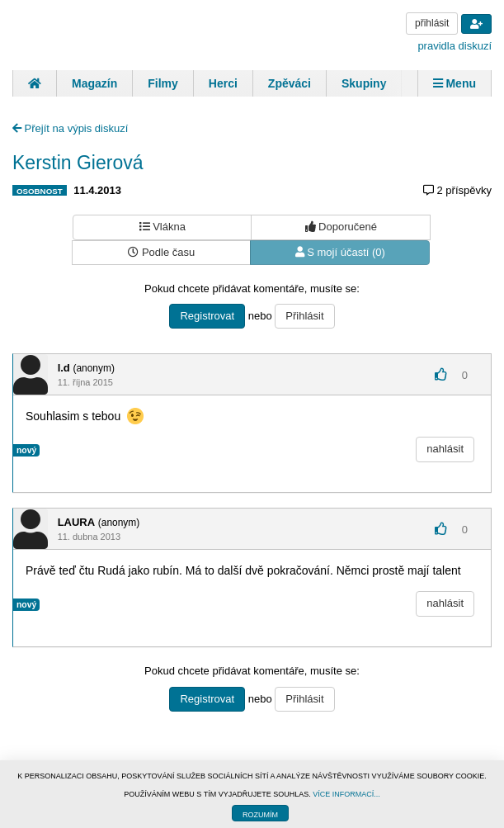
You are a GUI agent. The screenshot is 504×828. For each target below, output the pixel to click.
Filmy (163, 83)
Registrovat (207, 316)
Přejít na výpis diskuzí (70, 128)
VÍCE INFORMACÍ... (346, 794)
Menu (455, 83)
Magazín (94, 83)
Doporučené (341, 227)
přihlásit (432, 23)
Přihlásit (304, 316)
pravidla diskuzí (455, 46)
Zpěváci (290, 83)
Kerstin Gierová (78, 163)
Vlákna (163, 227)
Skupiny (364, 83)
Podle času (161, 252)
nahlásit (445, 449)
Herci (223, 83)
